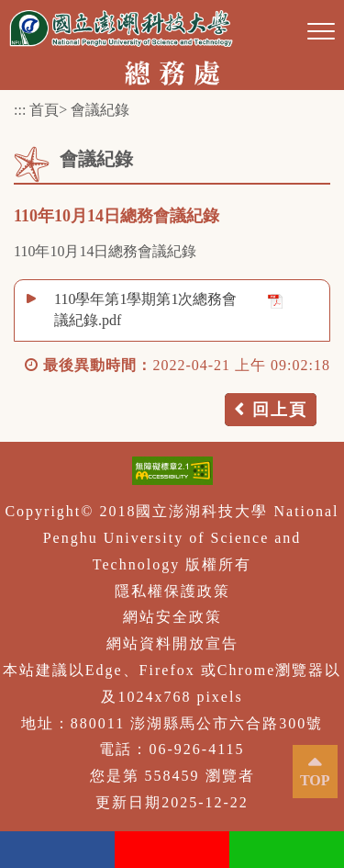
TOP (315, 780)
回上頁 (280, 410)
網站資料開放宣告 (172, 643)
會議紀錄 (100, 110)
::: (20, 110)
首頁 (44, 110)
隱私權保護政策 (172, 591)
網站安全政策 (172, 617)
